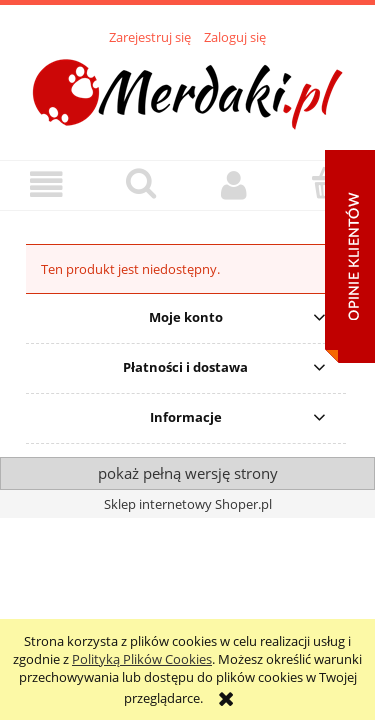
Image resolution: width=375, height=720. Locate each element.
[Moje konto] (235, 184)
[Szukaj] (141, 183)
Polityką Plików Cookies (142, 659)
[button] (47, 184)
